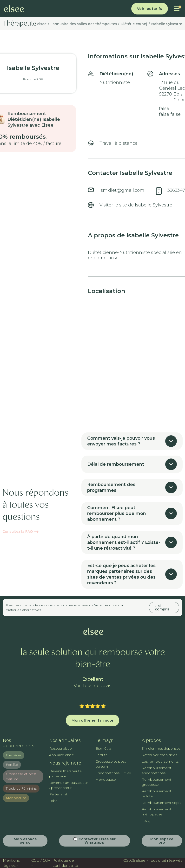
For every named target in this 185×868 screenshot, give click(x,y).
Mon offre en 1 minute (92, 720)
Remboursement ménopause (156, 812)
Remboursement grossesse (156, 782)
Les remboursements (160, 761)
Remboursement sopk (161, 803)
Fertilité (12, 765)
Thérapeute (20, 24)
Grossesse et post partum (21, 776)
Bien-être (14, 755)
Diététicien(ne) (134, 24)
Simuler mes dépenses (161, 748)
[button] (177, 9)
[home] (13, 9)
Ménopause (16, 798)
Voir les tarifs (150, 9)
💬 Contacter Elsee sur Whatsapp (95, 841)
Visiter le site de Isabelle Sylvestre (136, 205)
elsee (42, 24)
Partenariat (58, 794)
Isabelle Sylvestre (167, 24)
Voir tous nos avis (92, 686)
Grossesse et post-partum (111, 764)
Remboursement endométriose (156, 770)
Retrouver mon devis (159, 755)
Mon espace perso (25, 841)
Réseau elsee (60, 748)
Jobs (53, 801)
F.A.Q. (146, 821)
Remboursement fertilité (156, 794)
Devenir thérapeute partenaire (65, 774)
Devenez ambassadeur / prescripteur (69, 785)
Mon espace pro (162, 841)
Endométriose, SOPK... (115, 773)
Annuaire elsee (62, 755)
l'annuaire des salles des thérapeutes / (85, 24)
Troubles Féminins (21, 788)
